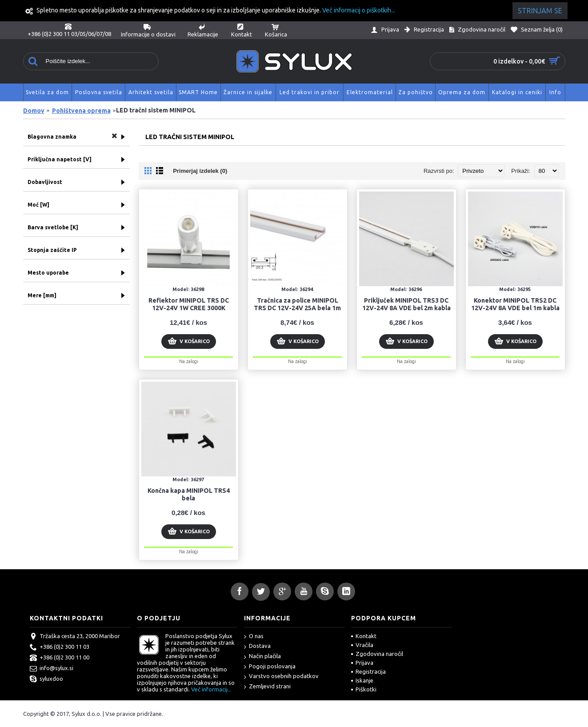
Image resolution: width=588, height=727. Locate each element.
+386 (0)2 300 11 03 (60, 647)
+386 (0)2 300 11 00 (60, 658)
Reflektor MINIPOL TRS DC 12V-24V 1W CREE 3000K (189, 304)
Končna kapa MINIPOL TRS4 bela (189, 494)
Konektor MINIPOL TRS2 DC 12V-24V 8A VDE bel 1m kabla (515, 304)
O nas (254, 637)
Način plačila (262, 657)
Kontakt (364, 636)
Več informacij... (211, 689)
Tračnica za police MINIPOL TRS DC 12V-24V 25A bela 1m (297, 304)
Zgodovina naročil (377, 654)
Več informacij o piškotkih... (359, 10)
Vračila (362, 645)
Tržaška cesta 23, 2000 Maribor (75, 637)
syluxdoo (46, 679)
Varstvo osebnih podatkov (281, 677)
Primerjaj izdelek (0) (200, 171)
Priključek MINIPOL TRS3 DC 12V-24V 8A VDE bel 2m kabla (406, 304)
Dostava (257, 646)
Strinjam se (540, 11)
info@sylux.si (52, 669)
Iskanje (362, 680)
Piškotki (364, 689)
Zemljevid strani (267, 687)
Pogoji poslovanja (270, 667)
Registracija (368, 671)
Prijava (362, 663)
